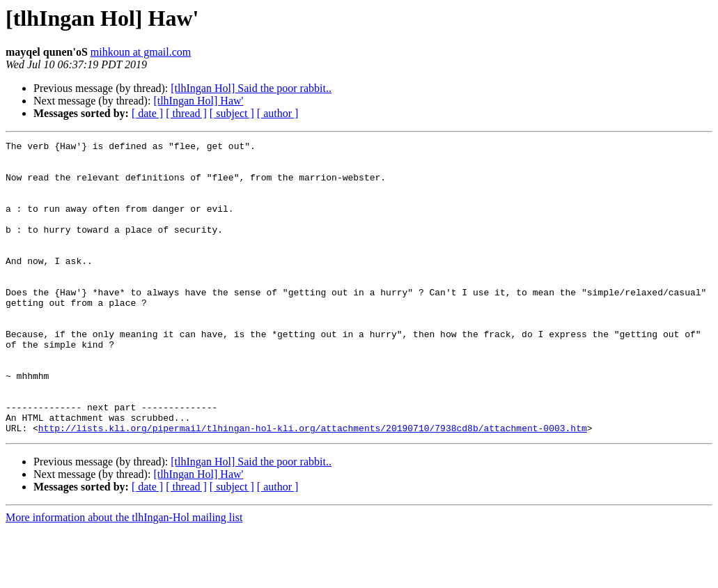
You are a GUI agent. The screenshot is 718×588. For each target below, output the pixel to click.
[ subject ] (232, 113)
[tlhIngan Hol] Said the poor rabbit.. (251, 88)
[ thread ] (186, 113)
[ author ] (278, 113)
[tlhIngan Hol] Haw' (198, 101)
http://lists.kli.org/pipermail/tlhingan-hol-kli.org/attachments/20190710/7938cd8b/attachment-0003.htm (313, 486)
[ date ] (147, 113)
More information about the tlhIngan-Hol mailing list (124, 576)
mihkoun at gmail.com (141, 52)
